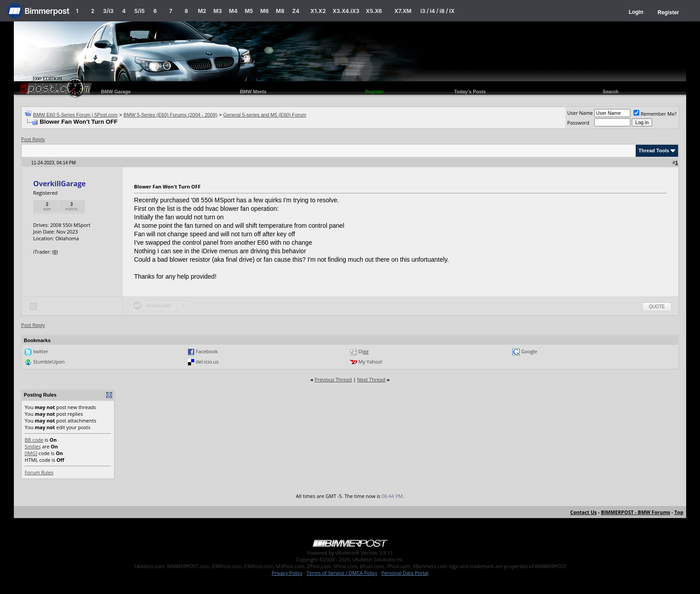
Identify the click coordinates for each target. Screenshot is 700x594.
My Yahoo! (370, 362)
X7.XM (403, 11)
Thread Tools (654, 151)
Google (529, 351)
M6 (265, 11)
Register (668, 13)
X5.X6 (374, 11)
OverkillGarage (59, 184)
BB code (34, 440)
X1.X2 (318, 11)
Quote (657, 307)
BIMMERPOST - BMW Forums (635, 512)
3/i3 (108, 11)
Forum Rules (39, 472)
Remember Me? (655, 114)
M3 (218, 11)
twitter (41, 351)
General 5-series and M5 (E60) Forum (265, 115)
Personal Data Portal (405, 573)
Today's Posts (470, 92)
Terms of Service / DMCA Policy (342, 573)
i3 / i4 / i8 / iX (438, 11)
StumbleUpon (49, 362)
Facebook (207, 351)
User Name (580, 113)
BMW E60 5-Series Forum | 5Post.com (75, 115)
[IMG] (31, 453)
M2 (202, 11)
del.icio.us (207, 362)
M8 (280, 11)
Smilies (33, 446)
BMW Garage (116, 92)
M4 (233, 11)
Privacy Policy (287, 573)
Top (679, 512)
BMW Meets (253, 92)
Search (611, 92)
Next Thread (371, 379)
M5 (249, 11)
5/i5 (140, 11)
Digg (364, 351)
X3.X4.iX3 (346, 11)
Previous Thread (333, 379)
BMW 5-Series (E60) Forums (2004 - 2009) (171, 115)
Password (578, 123)
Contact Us (583, 512)
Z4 (296, 11)
